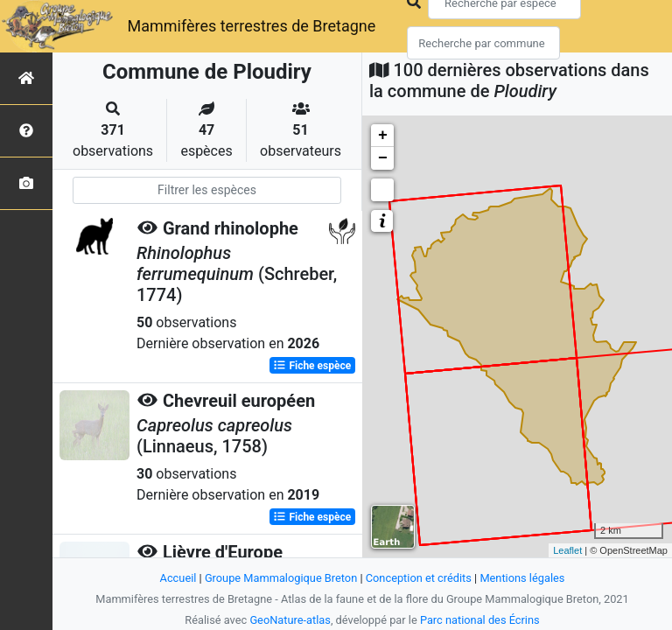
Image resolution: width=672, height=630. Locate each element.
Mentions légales (522, 578)
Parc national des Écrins (480, 620)
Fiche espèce (312, 366)
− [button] (383, 158)
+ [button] (383, 136)
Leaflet (567, 550)
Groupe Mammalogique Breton (281, 578)
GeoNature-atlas (290, 620)
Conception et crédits (419, 578)
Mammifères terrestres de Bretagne (251, 26)
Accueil (178, 578)
